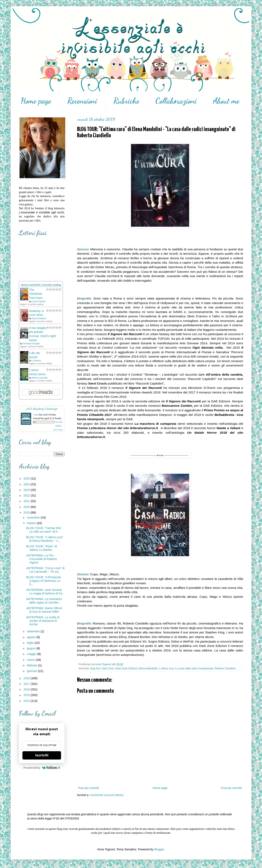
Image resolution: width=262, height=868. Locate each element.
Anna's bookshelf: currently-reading (41, 285)
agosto (32, 637)
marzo (31, 660)
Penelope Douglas (31, 344)
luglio (31, 643)
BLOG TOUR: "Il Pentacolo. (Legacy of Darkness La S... (44, 581)
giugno (32, 648)
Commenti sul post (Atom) (107, 795)
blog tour (95, 668)
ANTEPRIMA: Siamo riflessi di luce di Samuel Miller (44, 610)
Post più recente (89, 788)
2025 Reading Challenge (42, 409)
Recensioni (82, 101)
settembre (34, 631)
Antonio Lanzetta (40, 378)
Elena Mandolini (148, 668)
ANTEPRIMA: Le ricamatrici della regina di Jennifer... (44, 601)
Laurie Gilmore (39, 301)
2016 (27, 689)
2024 (27, 484)
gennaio (32, 671)
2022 (27, 495)
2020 (27, 507)
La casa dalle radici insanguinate (194, 668)
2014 (27, 701)
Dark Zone (108, 668)
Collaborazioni (176, 101)
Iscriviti (42, 755)
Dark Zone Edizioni (126, 668)
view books (58, 430)
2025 (27, 478)
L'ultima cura (166, 668)
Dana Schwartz (39, 318)
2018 (27, 678)
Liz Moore (36, 361)
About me (226, 101)
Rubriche (126, 101)
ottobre (32, 523)
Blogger (159, 849)
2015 (27, 695)
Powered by (42, 768)
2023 (27, 490)
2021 (27, 501)
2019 (27, 513)
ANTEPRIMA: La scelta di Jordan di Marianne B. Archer (43, 621)
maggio (32, 654)
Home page (36, 101)
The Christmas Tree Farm (36, 294)
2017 (27, 684)
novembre (34, 517)
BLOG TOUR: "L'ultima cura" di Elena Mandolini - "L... (45, 539)
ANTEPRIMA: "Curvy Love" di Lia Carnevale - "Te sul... (45, 570)
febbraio (32, 665)
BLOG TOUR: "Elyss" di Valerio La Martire (42, 548)
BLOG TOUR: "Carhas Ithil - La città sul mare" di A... (44, 530)
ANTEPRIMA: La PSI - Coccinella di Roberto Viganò (42, 559)
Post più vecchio (231, 788)
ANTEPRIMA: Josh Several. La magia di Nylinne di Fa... (45, 592)
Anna (36, 415)
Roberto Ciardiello (225, 668)
